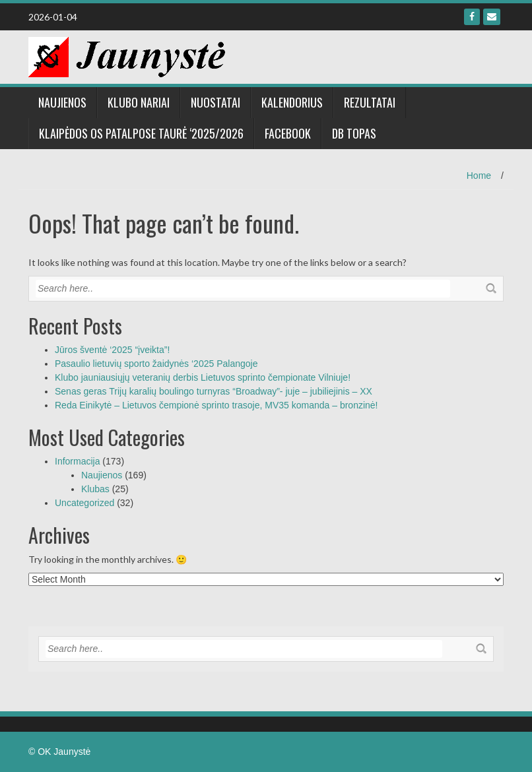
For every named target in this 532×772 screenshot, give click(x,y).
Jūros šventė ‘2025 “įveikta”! (112, 350)
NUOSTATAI (216, 102)
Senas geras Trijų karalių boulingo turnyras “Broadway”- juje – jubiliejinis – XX (214, 391)
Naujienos (62, 102)
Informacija (77, 461)
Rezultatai (370, 102)
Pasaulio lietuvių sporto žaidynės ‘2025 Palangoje (156, 364)
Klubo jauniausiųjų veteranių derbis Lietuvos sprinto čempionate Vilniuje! (203, 377)
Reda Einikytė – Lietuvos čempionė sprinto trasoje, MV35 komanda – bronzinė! (216, 405)
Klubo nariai (139, 102)
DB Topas (354, 133)
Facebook (288, 133)
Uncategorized (84, 503)
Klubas (95, 489)
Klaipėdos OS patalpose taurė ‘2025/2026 (141, 133)
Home (479, 176)
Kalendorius (292, 102)
